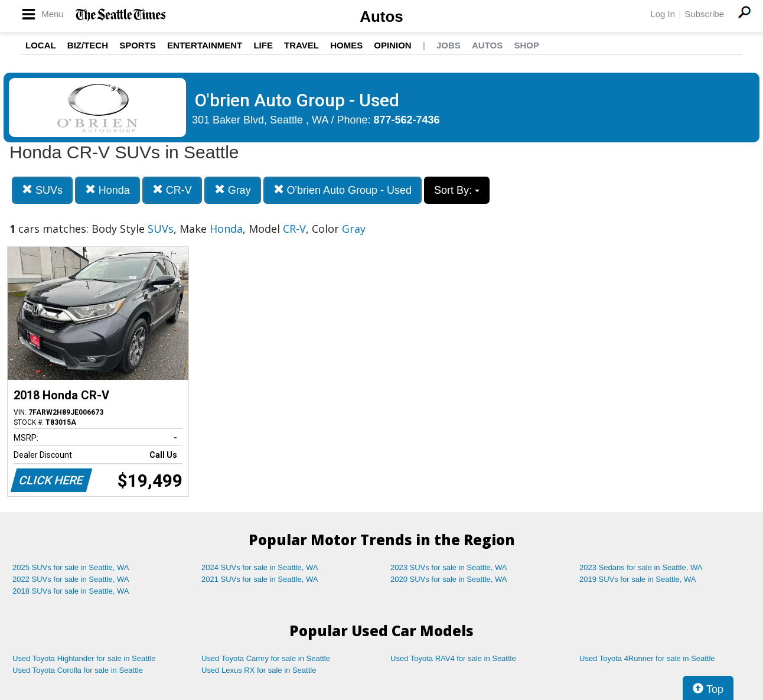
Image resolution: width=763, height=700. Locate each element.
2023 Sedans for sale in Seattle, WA (641, 567)
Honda (107, 190)
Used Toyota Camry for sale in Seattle (266, 658)
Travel (301, 45)
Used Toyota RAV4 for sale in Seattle (453, 658)
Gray (233, 190)
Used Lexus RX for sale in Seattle (259, 670)
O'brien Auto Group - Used (343, 190)
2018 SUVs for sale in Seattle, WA (71, 591)
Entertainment (205, 45)
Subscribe (704, 14)
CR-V (172, 190)
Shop (526, 45)
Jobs (449, 45)
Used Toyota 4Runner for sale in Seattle (647, 658)
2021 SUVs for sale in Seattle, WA (260, 579)
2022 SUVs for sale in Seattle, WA (71, 579)
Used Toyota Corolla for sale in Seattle (78, 670)
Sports (138, 45)
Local (41, 45)
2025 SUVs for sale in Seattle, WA (71, 567)
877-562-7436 (407, 120)
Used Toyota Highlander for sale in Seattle (84, 658)
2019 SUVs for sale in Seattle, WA (638, 579)
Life (263, 45)
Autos (382, 17)
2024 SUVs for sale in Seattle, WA (260, 567)
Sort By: (457, 190)
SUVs (42, 190)
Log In (663, 14)
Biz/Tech (88, 45)
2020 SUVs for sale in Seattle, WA (449, 579)
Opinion (392, 45)
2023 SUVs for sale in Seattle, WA (449, 567)
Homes (346, 45)
